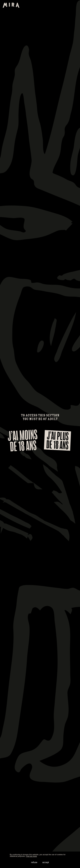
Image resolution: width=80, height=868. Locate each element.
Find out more (31, 856)
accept (46, 862)
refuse (34, 862)
